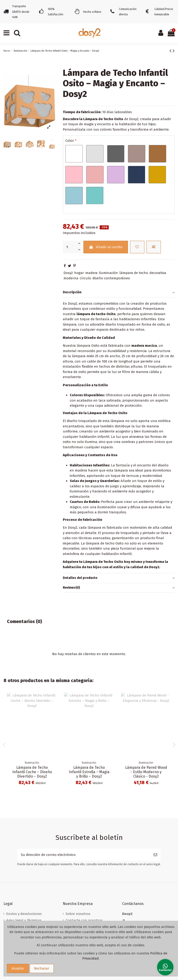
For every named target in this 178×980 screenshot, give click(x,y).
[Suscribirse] (155, 855)
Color (71, 141)
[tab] (119, 293)
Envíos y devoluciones (24, 914)
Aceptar (18, 968)
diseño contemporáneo (111, 278)
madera (91, 273)
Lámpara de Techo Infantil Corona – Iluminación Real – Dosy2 (146, 772)
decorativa (158, 273)
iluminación (108, 273)
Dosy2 (68, 273)
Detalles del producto (119, 578)
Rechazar (42, 968)
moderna (71, 278)
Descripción (119, 292)
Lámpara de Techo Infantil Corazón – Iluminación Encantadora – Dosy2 (89, 774)
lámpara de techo (134, 273)
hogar (79, 273)
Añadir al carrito (106, 247)
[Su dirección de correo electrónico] (84, 855)
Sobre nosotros (78, 914)
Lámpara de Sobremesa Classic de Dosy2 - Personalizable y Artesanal (32, 774)
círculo (85, 278)
